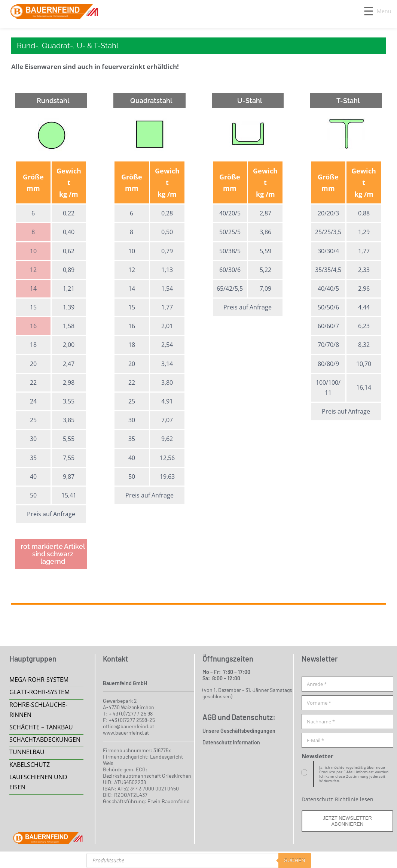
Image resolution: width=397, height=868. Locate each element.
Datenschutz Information (231, 742)
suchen (294, 860)
